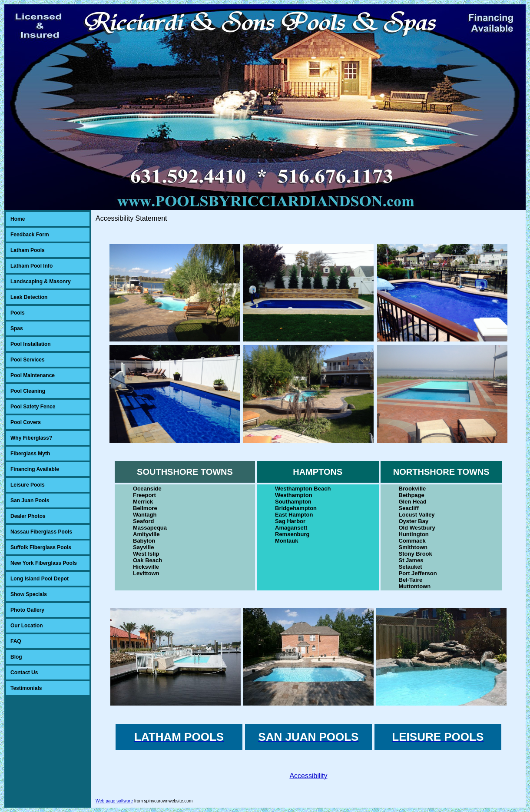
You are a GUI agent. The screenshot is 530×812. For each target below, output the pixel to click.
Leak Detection (29, 297)
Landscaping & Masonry (41, 282)
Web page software (114, 801)
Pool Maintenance (33, 375)
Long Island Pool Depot (40, 579)
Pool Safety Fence (33, 407)
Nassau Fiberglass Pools (41, 532)
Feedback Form (30, 235)
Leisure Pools (28, 485)
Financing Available (35, 469)
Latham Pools (28, 250)
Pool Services (28, 360)
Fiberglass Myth (30, 454)
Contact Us (24, 673)
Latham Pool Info (31, 266)
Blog (16, 657)
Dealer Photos (28, 516)
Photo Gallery (27, 610)
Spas (17, 328)
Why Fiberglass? (31, 438)
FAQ (16, 641)
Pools (18, 313)
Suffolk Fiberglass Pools (41, 547)
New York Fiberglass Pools (44, 563)
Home (18, 219)
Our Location (27, 626)
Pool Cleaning (28, 391)
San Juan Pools (30, 500)
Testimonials (26, 688)
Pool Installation (31, 344)
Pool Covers (26, 422)
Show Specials (29, 594)
